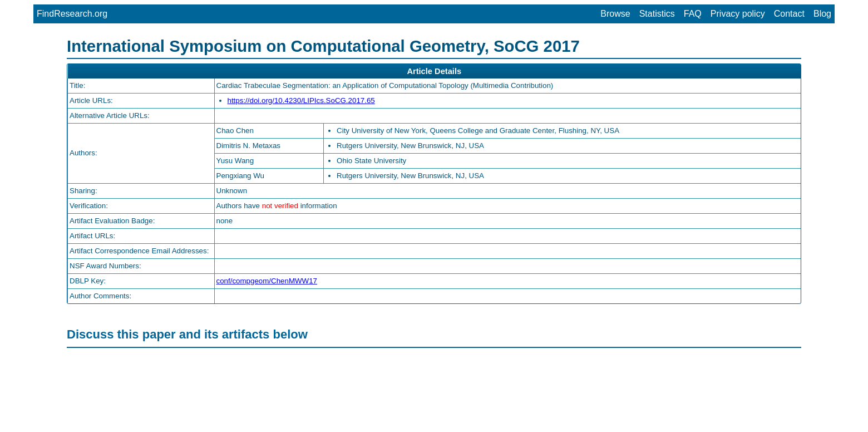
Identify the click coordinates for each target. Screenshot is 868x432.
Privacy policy (738, 14)
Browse (615, 14)
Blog (822, 14)
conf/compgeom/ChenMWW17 (267, 281)
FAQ (693, 14)
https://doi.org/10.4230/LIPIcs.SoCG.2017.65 (301, 100)
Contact (789, 14)
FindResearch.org (72, 14)
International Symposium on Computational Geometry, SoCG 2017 (323, 46)
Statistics (657, 14)
